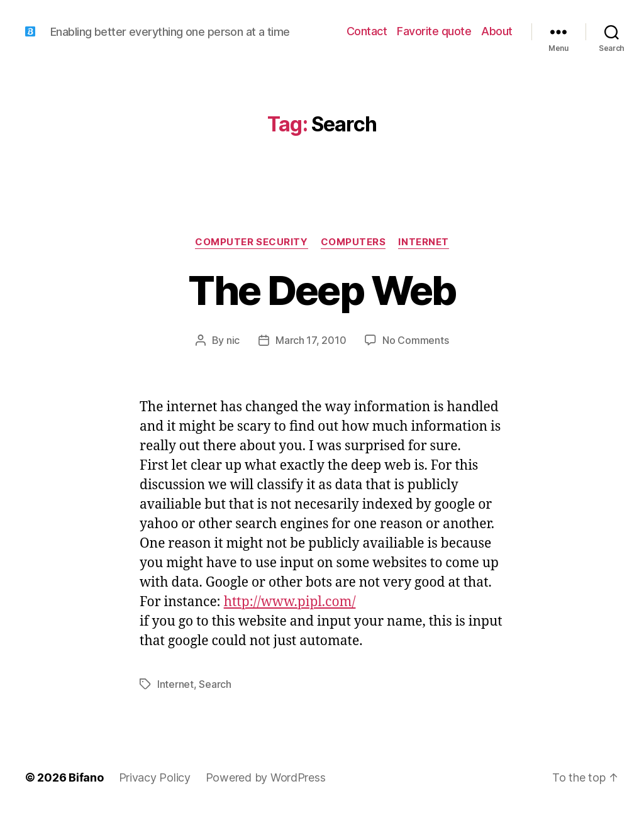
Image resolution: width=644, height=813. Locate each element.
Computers (353, 242)
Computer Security (251, 242)
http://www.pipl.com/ (290, 602)
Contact (367, 31)
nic (233, 340)
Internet (423, 242)
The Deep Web (322, 290)
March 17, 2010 (311, 340)
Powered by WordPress (266, 777)
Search (215, 684)
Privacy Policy (155, 777)
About (497, 31)
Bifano (86, 777)
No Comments (415, 340)
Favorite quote (434, 31)
